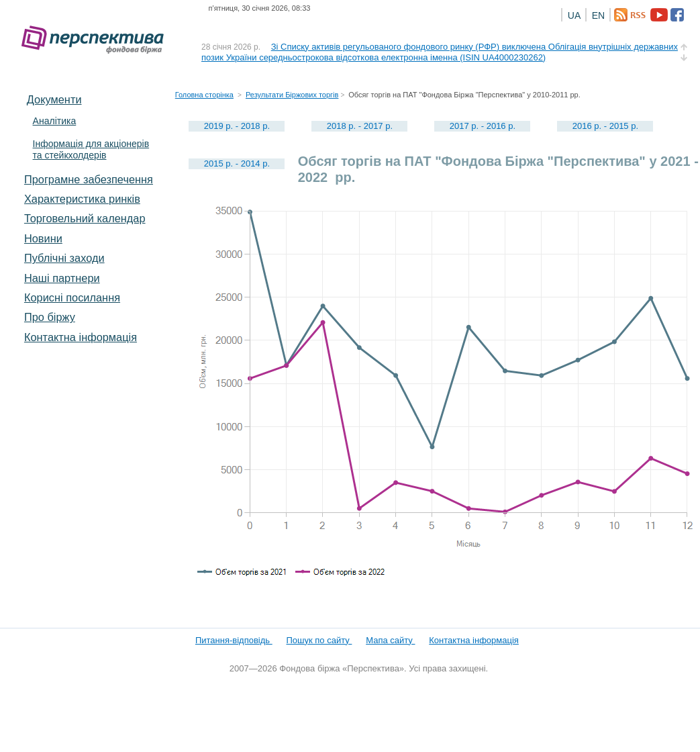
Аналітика (55, 121)
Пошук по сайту (319, 640)
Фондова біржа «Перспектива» (97, 40)
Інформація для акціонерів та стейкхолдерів (91, 149)
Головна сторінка (204, 95)
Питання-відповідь (234, 640)
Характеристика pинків (82, 199)
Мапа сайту (390, 640)
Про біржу (50, 317)
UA (574, 15)
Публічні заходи (64, 258)
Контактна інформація (81, 337)
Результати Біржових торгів (292, 95)
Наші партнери (62, 278)
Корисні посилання (72, 297)
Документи (54, 99)
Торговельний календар (85, 218)
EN (598, 15)
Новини (43, 238)
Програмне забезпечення (89, 179)
